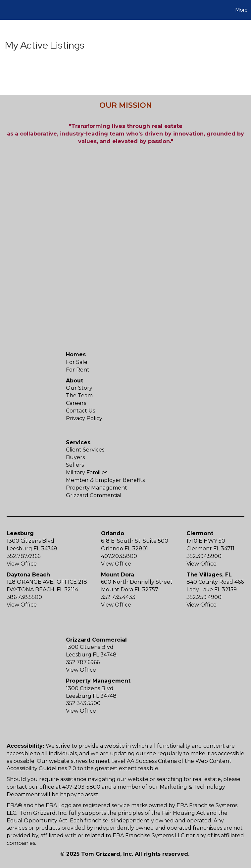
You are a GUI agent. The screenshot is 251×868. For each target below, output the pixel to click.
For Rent (78, 370)
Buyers (75, 457)
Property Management (97, 488)
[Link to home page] (8, 10)
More (242, 10)
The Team (79, 395)
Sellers (75, 465)
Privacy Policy (84, 418)
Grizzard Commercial (94, 495)
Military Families (87, 473)
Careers (76, 403)
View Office (22, 564)
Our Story (79, 388)
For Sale (77, 362)
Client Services (85, 450)
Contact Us (80, 411)
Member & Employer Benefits (105, 480)
